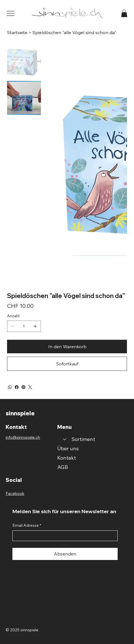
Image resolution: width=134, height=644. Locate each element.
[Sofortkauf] (67, 364)
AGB (63, 467)
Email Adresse (27, 526)
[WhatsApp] (10, 387)
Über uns (68, 448)
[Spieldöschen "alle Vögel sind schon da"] (74, 32)
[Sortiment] (64, 439)
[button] (124, 13)
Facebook (15, 493)
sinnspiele (20, 413)
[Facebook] (17, 387)
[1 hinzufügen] (35, 326)
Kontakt (67, 458)
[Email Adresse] (63, 536)
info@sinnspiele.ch (23, 437)
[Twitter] (30, 387)
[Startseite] (17, 32)
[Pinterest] (23, 387)
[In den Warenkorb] (67, 347)
